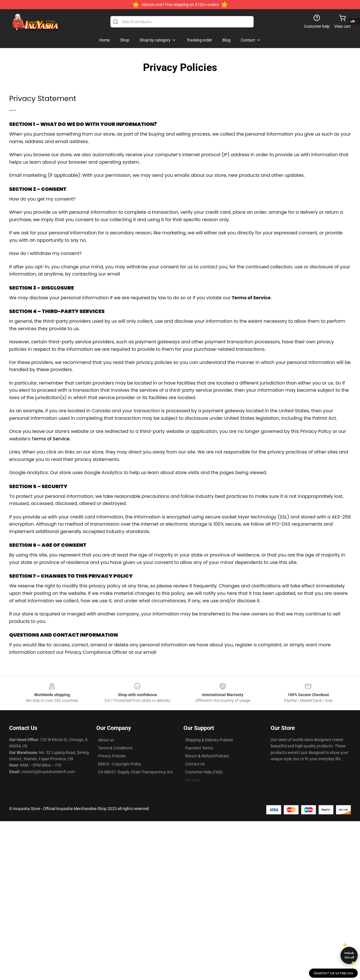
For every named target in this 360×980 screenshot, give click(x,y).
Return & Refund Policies (207, 756)
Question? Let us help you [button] (333, 973)
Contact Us (195, 764)
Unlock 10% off (349, 955)
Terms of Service (51, 439)
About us (106, 740)
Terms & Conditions (115, 748)
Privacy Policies (112, 756)
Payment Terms (199, 748)
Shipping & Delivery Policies (209, 740)
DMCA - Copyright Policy (120, 764)
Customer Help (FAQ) (204, 772)
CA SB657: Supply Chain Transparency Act (135, 772)
